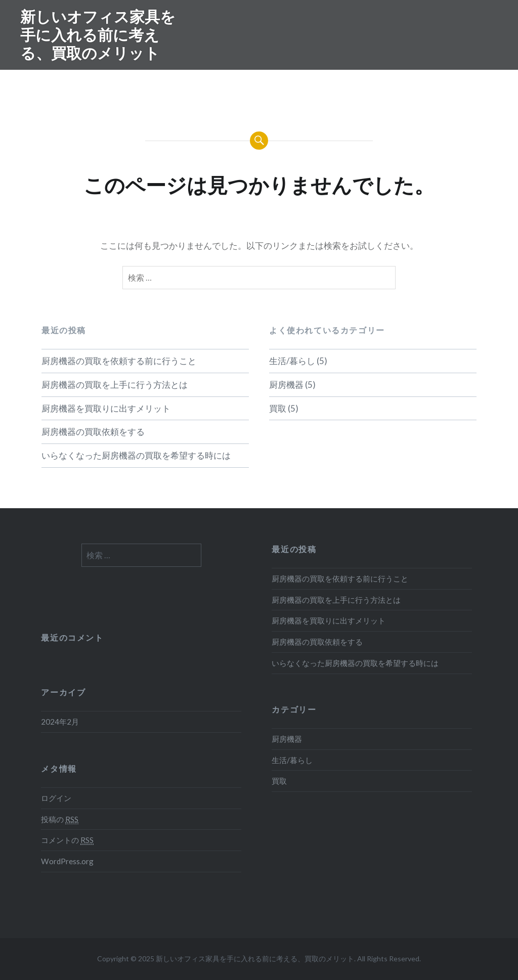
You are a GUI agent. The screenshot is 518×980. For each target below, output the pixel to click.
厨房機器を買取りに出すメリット (106, 408)
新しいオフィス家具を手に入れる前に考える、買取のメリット (98, 35)
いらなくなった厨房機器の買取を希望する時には (136, 455)
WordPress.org (67, 861)
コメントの (67, 840)
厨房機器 (286, 385)
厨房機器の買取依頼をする (93, 432)
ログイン (56, 798)
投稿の (60, 819)
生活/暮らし (292, 361)
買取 (278, 408)
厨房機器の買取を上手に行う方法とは (115, 385)
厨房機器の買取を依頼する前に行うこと (119, 361)
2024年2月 (60, 722)
